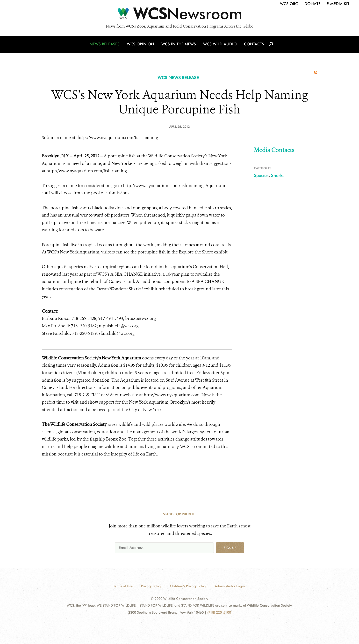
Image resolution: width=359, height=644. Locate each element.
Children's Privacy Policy (188, 586)
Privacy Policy (151, 586)
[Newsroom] (179, 15)
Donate (312, 4)
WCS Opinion (140, 44)
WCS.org (289, 4)
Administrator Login (230, 586)
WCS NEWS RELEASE (178, 78)
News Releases (105, 44)
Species (261, 175)
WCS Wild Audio (220, 44)
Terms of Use (123, 586)
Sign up (230, 548)
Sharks (278, 175)
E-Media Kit (338, 4)
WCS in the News (179, 44)
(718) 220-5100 (219, 612)
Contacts (254, 44)
